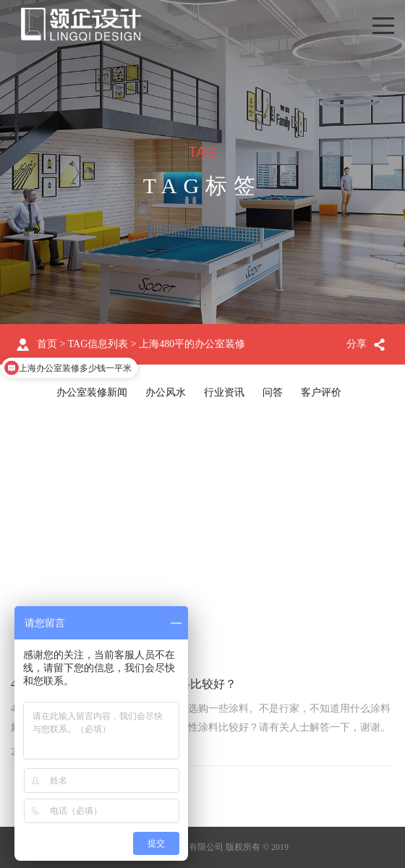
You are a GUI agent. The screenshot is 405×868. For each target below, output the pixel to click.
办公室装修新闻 (92, 392)
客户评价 (321, 392)
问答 (273, 392)
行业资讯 (224, 392)
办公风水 (166, 392)
